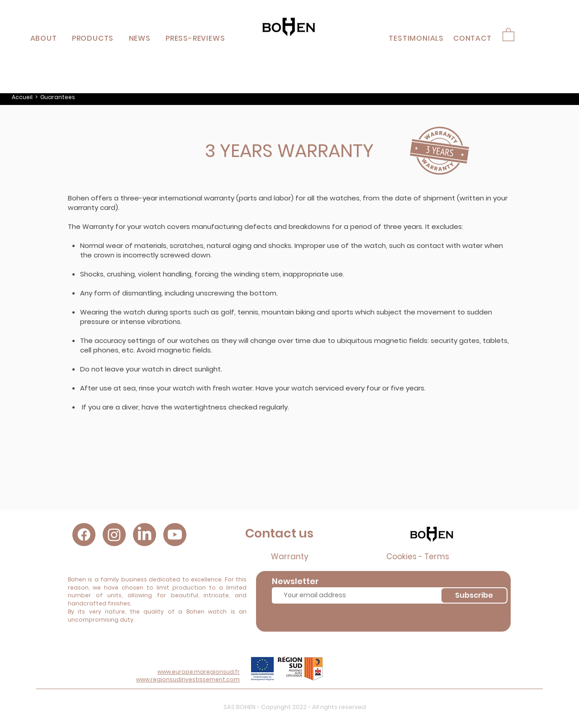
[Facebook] (84, 535)
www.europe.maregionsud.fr (199, 672)
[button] (93, 38)
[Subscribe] (474, 595)
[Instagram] (114, 535)
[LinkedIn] (145, 535)
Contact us (279, 533)
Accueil (22, 97)
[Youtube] (175, 535)
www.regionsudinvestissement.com (188, 679)
